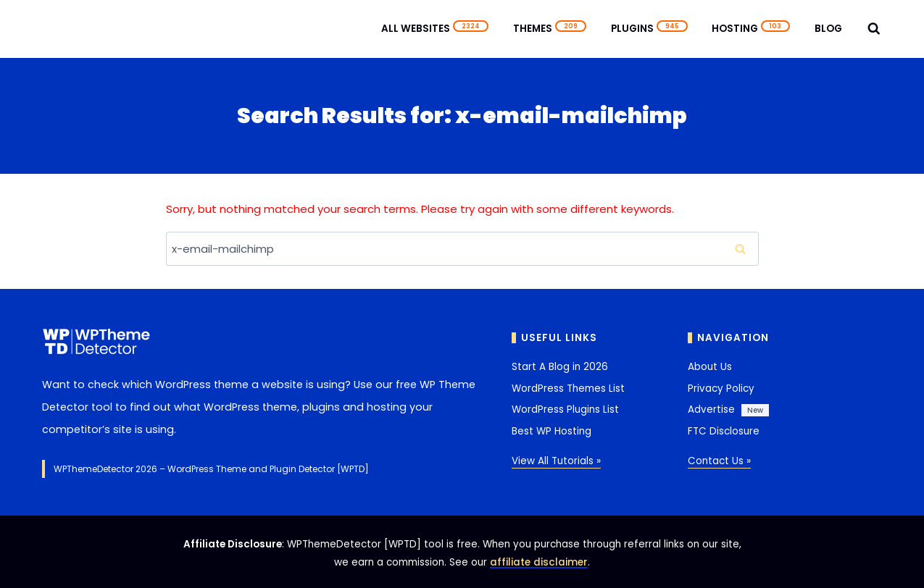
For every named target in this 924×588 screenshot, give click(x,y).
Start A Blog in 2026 (560, 367)
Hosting (751, 28)
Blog (828, 29)
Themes (550, 28)
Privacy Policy (721, 388)
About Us (710, 367)
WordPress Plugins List (565, 409)
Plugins (649, 28)
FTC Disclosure (724, 431)
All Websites (435, 28)
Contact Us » (719, 461)
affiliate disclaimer (539, 562)
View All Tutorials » (556, 461)
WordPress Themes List (568, 388)
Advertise (711, 409)
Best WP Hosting (552, 431)
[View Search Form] (874, 29)
